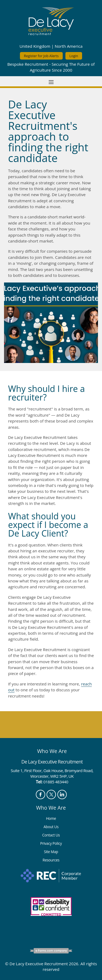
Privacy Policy (51, 843)
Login (74, 56)
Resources (51, 860)
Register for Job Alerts (41, 56)
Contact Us (51, 835)
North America (68, 46)
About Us (51, 827)
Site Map (51, 852)
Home (51, 818)
